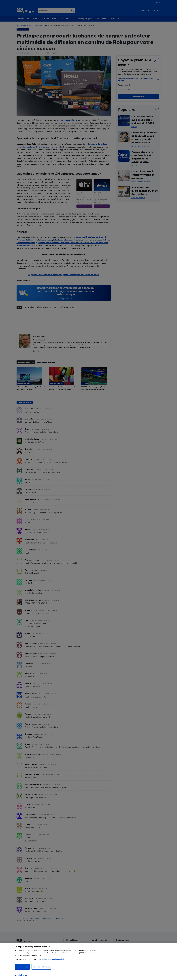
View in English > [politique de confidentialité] (21, 975)
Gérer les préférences (41, 967)
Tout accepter (22, 967)
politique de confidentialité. (53, 959)
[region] (88, 961)
